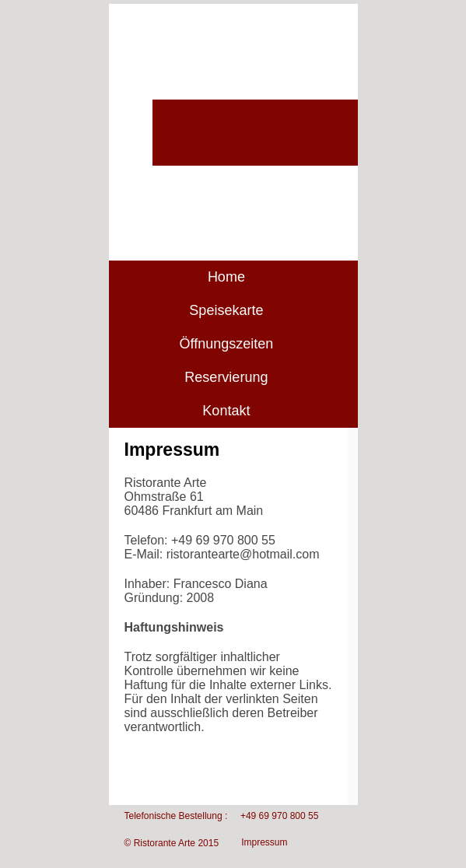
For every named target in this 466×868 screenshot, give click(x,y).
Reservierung (226, 377)
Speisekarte (226, 310)
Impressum (264, 842)
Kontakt (226, 411)
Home (226, 277)
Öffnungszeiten (227, 344)
